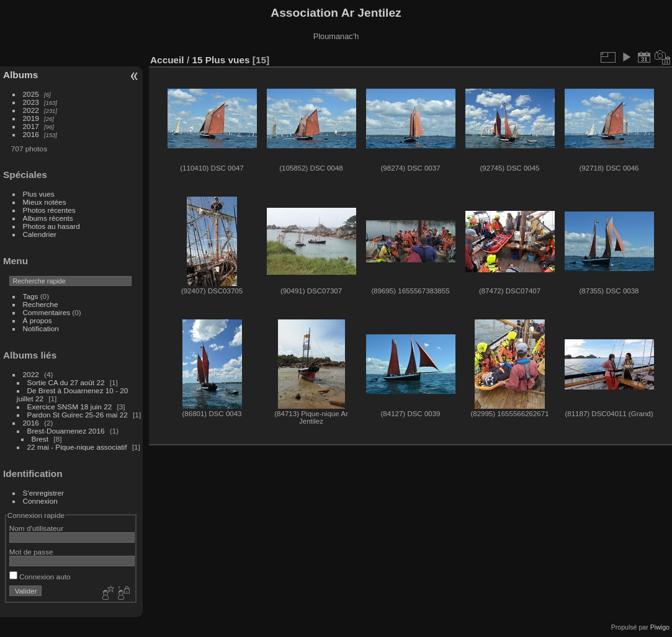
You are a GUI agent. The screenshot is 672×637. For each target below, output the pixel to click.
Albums (20, 75)
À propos (38, 320)
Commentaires (47, 312)
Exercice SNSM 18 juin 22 (70, 407)
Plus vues (39, 194)
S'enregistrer (43, 493)
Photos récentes (49, 210)
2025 (31, 94)
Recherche (41, 304)
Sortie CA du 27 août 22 (66, 382)
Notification (41, 328)
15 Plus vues (221, 60)
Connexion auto (40, 577)
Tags (31, 296)
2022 (31, 110)
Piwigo (660, 627)
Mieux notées (45, 202)
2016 (31, 134)
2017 (31, 126)
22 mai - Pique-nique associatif (77, 447)
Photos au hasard (52, 226)
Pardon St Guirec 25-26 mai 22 (78, 415)
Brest (40, 439)
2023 (31, 102)
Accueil (167, 60)
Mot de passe (31, 552)
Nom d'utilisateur (36, 528)
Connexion (40, 501)
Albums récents (48, 218)
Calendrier (40, 234)
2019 (31, 118)
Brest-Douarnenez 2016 (66, 431)
